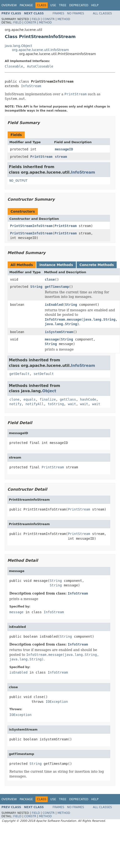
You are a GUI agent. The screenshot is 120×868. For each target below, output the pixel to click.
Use (53, 5)
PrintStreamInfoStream (31, 226)
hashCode (88, 399)
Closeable (14, 66)
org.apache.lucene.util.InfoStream (40, 50)
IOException (57, 702)
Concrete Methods (97, 265)
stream (61, 157)
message (52, 339)
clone (14, 399)
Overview (9, 5)
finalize (48, 399)
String (36, 287)
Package (26, 5)
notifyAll (34, 404)
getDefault (19, 374)
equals (30, 399)
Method (64, 19)
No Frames (76, 13)
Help (95, 5)
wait (72, 404)
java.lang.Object (18, 46)
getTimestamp (57, 287)
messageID (64, 149)
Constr (49, 19)
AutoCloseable (40, 66)
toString (56, 404)
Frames (59, 13)
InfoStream (31, 86)
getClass (68, 399)
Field (36, 19)
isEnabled (54, 305)
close (50, 279)
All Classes (102, 13)
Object (49, 391)
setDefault (44, 374)
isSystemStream (59, 332)
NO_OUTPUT (18, 181)
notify (15, 404)
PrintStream (41, 157)
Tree (63, 5)
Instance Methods (56, 265)
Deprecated (79, 5)
